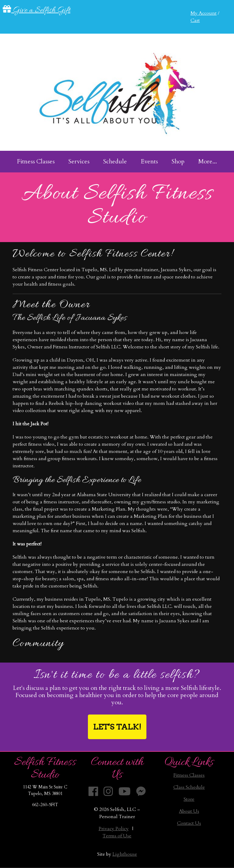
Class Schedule (189, 787)
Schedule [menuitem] (115, 161)
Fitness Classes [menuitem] (36, 161)
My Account (204, 13)
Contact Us (189, 823)
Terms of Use (117, 836)
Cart (195, 20)
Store (189, 799)
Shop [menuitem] (178, 161)
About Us (189, 811)
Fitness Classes (189, 775)
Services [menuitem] (79, 161)
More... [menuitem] (208, 161)
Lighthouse (125, 854)
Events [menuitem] (149, 161)
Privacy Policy (114, 829)
